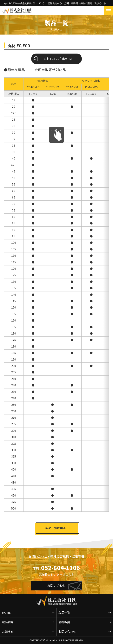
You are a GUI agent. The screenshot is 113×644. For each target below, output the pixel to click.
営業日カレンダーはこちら (56, 574)
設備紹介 (8, 622)
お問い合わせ (56, 585)
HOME (6, 612)
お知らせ (8, 631)
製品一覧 (64, 612)
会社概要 (64, 622)
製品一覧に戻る (56, 528)
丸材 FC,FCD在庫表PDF (58, 59)
